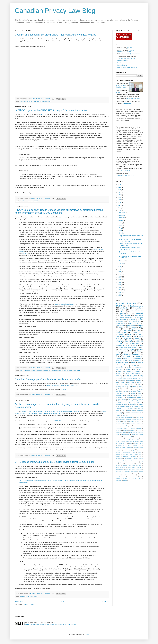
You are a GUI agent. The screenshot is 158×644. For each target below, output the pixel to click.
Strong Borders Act (121, 394)
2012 (119, 272)
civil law (120, 449)
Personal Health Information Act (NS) (133, 377)
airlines (118, 333)
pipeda (135, 346)
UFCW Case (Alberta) (131, 375)
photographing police (121, 405)
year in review (138, 427)
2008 (119, 282)
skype (119, 390)
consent (139, 449)
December (123, 213)
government (131, 381)
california (136, 447)
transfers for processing (122, 478)
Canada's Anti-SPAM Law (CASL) (29, 596)
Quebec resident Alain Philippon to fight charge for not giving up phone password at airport (51, 411)
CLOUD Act (135, 406)
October (122, 218)
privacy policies (119, 469)
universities (138, 371)
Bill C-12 (129, 386)
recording (141, 471)
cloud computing (137, 312)
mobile (121, 464)
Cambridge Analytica (121, 432)
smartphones (125, 475)
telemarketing (120, 346)
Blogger (87, 634)
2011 (119, 274)
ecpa (134, 453)
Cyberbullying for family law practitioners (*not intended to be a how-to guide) (56, 35)
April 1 (127, 429)
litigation (66, 370)
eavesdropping (126, 453)
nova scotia (139, 316)
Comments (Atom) (28, 605)
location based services (135, 412)
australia (141, 325)
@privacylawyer (135, 54)
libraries (133, 362)
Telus (129, 410)
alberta (123, 312)
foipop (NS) (138, 455)
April (121, 231)
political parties (131, 397)
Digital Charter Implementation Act (126, 418)
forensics (118, 456)
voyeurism (118, 373)
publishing (126, 471)
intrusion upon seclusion (122, 366)
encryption (139, 421)
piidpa (131, 360)
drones (129, 395)
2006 (119, 287)
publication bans (138, 425)
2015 (119, 210)
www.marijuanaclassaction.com (65, 304)
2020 (119, 197)
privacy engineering (121, 467)
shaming (141, 473)
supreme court (127, 390)
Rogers (131, 403)
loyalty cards (119, 369)
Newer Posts (19, 602)
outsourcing (134, 333)
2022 (119, 192)
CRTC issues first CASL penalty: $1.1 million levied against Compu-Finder (54, 462)
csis (128, 346)
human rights (119, 458)
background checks (120, 447)
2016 (119, 208)
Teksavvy (136, 443)
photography (133, 405)
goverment (134, 456)
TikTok (142, 443)
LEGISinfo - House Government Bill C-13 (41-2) (62, 386)
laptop (133, 320)
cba (117, 382)
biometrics (119, 342)
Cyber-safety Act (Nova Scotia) (28, 101)
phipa (125, 333)
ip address (127, 338)
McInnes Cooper (121, 93)
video (142, 346)
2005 (119, 290)
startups (118, 427)
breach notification (126, 318)
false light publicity (128, 455)
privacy (71, 370)
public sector (76, 370)
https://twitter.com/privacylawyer (125, 175)
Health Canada (140, 418)
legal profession (121, 462)
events (139, 453)
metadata (141, 395)
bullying (133, 394)
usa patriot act (139, 399)
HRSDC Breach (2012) (122, 362)
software (133, 475)
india (136, 458)
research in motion (127, 473)
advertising (129, 419)
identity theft (125, 308)
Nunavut (128, 438)
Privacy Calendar (122, 65)
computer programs (130, 449)
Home (62, 602)
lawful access (125, 316)
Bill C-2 (120, 401)
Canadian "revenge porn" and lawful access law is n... (130, 249)
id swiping (125, 355)
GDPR (119, 436)
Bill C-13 (63, 389)
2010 (119, 277)
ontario (123, 310)
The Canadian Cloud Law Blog (126, 58)
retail (138, 340)
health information (137, 306)
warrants (130, 334)
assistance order (137, 445)
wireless (125, 480)
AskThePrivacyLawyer (123, 406)
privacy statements (129, 469)
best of (119, 421)
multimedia (139, 464)
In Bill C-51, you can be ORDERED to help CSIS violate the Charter (51, 110)
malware (129, 462)
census (142, 447)
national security (121, 323)
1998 (119, 295)
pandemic (118, 466)
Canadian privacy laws (133, 98)
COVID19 (118, 416)
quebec (139, 397)
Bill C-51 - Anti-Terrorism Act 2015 (29, 201)
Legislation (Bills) (127, 436)
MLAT (136, 436)
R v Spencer (128, 371)
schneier (121, 334)
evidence (118, 455)
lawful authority (127, 331)
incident (138, 331)
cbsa (134, 410)
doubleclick (138, 368)
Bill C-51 (44, 114)
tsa (140, 478)
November (123, 215)
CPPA (124, 416)
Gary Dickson (126, 357)
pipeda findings (127, 336)
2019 (119, 200)
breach (22, 370)
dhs (132, 351)
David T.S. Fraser (121, 85)
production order (120, 386)
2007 (119, 285)
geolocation (125, 456)
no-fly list (141, 362)
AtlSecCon (133, 429)
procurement (139, 469)
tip (141, 477)
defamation (132, 421)
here (25, 253)
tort (135, 336)
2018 (119, 203)
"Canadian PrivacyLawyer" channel (126, 51)
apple (129, 445)
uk (142, 333)
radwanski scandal (121, 399)
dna (124, 395)
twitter (131, 427)
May (121, 228)
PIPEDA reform (129, 408)
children (125, 421)
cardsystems (131, 325)
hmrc (126, 412)
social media (119, 414)
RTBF (123, 410)
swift (134, 369)
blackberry (129, 447)
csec (139, 394)
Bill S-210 (133, 431)
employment (119, 375)
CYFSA (139, 431)
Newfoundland (121, 419)
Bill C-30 (134, 366)
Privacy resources (123, 61)
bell (142, 419)
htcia (140, 456)
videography (119, 480)
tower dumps (125, 427)
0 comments (47, 99)
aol (142, 347)
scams (136, 473)
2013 (119, 269)
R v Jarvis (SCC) (123, 443)
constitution (118, 451)
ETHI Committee (125, 434)
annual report (136, 419)
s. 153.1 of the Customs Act (62, 421)
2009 (119, 280)
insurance (141, 458)
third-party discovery (133, 477)
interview (139, 423)
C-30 (120, 371)
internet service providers (127, 349)
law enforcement (137, 310)
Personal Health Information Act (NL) (129, 440)
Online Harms (135, 438)
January (122, 264)
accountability (121, 445)
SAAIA (131, 443)
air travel (138, 323)
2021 (119, 195)
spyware (139, 475)
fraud (135, 395)
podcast (129, 48)
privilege (128, 369)
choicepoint (140, 318)
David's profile (127, 103)
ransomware (134, 471)
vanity (130, 340)
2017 (119, 205)
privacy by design (128, 425)
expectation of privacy (121, 423)
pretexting (138, 360)
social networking (134, 322)
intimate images (121, 460)
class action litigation (30, 370)
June (121, 225)
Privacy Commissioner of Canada (130, 442)
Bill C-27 (139, 429)
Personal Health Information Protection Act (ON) (130, 379)
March (121, 233)
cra (121, 412)
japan (128, 460)
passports (125, 466)
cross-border (131, 382)
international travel (136, 364)
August (122, 220)
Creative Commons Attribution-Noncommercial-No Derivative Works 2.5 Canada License (50, 625)
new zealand (121, 397)
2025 (119, 185)
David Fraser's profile (124, 63)
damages (118, 395)
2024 (119, 187)
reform (119, 473)
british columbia (132, 327)
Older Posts (105, 602)
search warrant (132, 388)
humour (138, 353)
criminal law (128, 342)
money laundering (130, 464)
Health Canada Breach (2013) (44, 370)
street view (139, 381)
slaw (119, 475)
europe (126, 329)
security (141, 388)
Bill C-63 (126, 431)
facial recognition (123, 364)
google (122, 314)
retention (121, 327)
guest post (132, 423)
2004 (119, 292)
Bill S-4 (125, 392)
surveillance (139, 308)
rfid (130, 323)
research (131, 399)
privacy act (128, 353)
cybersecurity (127, 451)
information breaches (58, 370)
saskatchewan (136, 355)
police (139, 384)
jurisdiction (134, 460)
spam (117, 355)
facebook (123, 320)
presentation (119, 425)
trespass (134, 478)
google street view (121, 360)
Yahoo (139, 403)
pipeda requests (130, 384)
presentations (48, 101)
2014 (119, 267)
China (135, 386)
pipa (117, 331)
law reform (141, 460)
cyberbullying (40, 101)
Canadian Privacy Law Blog (55, 11)
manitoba (136, 462)
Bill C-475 (118, 431)
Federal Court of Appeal (137, 434)
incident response (128, 458)
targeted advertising (121, 477)
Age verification (119, 429)
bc (130, 314)
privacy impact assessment (135, 467)
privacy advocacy (137, 466)
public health (119, 471)
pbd (130, 466)
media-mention (134, 344)
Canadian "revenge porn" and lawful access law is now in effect (49, 379)
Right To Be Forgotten (135, 392)
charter (123, 382)
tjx (116, 357)
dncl (124, 381)
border (119, 381)
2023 (119, 190)
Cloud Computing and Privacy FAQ (128, 67)
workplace (129, 368)
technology (136, 390)
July (121, 223)
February (122, 261)
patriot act (140, 314)
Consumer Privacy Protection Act (135, 416)
